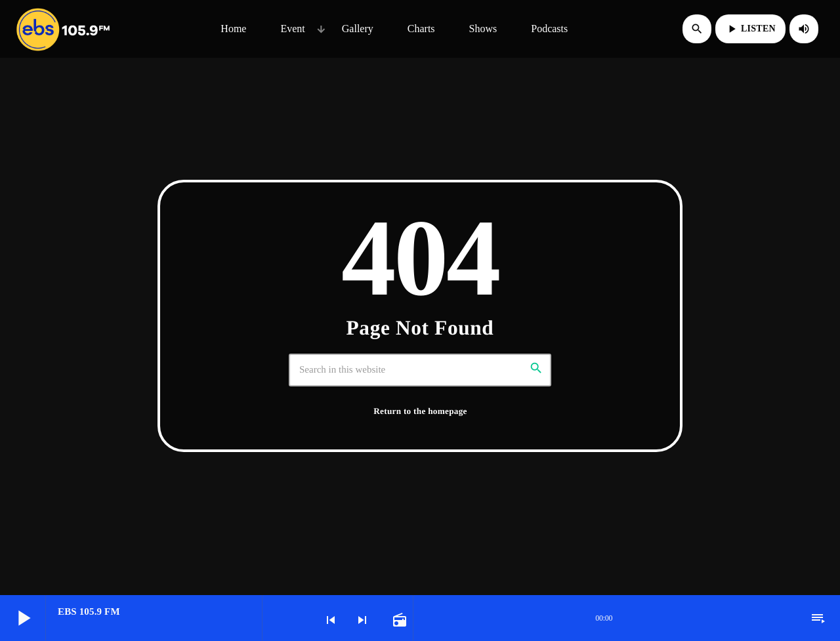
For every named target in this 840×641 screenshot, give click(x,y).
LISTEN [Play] (750, 29)
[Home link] (63, 29)
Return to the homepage (420, 411)
